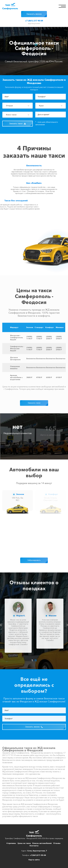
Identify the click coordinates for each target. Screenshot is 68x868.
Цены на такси (24, 843)
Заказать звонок (34, 14)
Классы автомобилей (42, 843)
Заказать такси (18, 124)
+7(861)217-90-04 (38, 855)
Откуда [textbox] (9, 106)
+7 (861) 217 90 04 (34, 21)
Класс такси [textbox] (11, 115)
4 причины (11, 843)
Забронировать (34, 560)
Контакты (34, 846)
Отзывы (57, 843)
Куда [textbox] (41, 106)
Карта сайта (34, 860)
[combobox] (18, 106)
